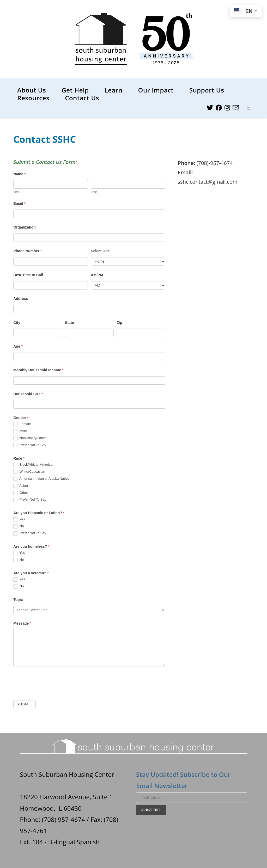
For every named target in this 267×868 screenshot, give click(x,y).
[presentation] (53, 682)
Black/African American (34, 465)
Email (19, 204)
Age (18, 346)
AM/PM (97, 275)
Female (22, 424)
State (69, 323)
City (17, 323)
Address (21, 299)
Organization (25, 227)
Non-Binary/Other (30, 438)
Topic (18, 600)
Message (22, 623)
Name (19, 174)
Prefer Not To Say (30, 445)
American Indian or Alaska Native (41, 479)
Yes (19, 519)
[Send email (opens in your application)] (236, 107)
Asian (20, 486)
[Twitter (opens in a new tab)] (210, 108)
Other (21, 493)
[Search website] (248, 109)
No (19, 526)
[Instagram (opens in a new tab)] (227, 108)
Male (20, 431)
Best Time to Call (28, 275)
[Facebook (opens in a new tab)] (219, 108)
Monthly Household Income (38, 370)
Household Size (28, 394)
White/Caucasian (29, 472)
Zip (119, 323)
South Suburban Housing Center (67, 774)
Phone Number (28, 251)
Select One (100, 251)
